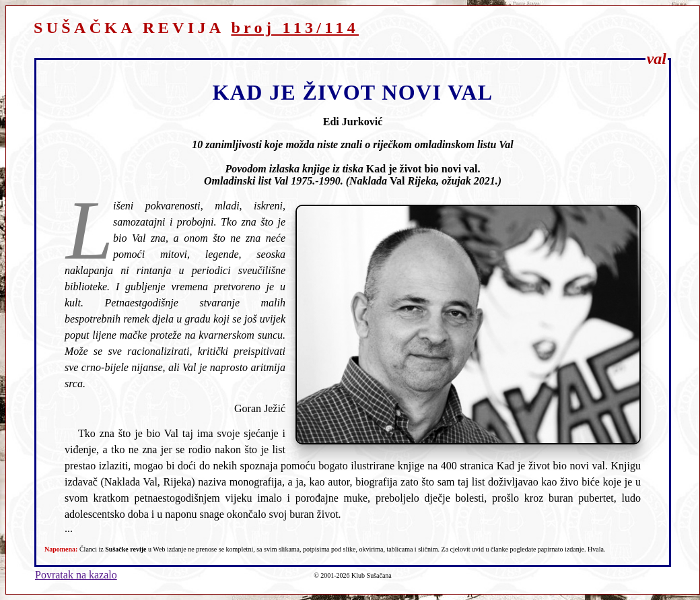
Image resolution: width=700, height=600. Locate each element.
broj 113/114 (295, 28)
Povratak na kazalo (76, 575)
